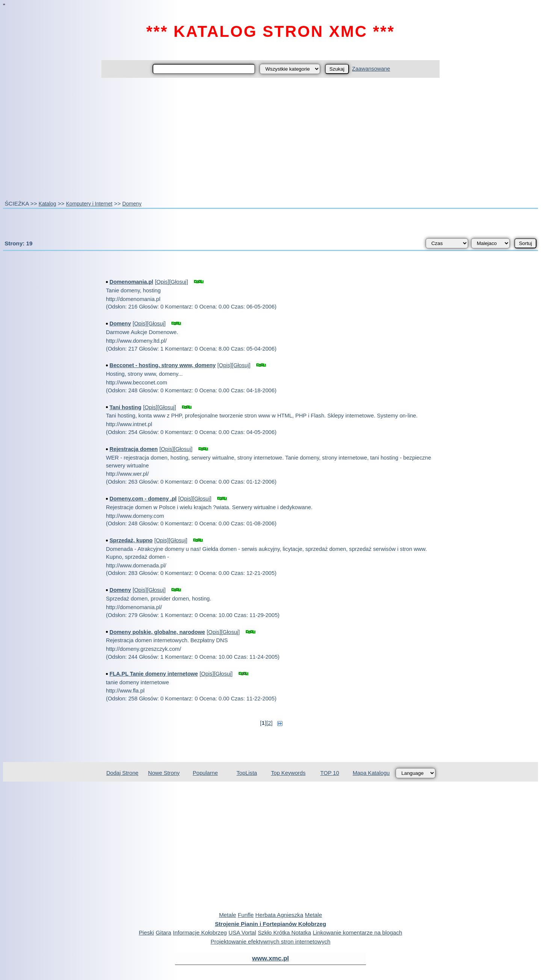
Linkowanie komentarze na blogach (357, 932)
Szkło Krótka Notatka (284, 932)
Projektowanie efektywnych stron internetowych (270, 941)
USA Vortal (242, 932)
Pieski (146, 932)
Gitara (163, 932)
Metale (228, 915)
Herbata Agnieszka (279, 915)
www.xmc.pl (270, 958)
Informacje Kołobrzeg (200, 932)
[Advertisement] (270, 139)
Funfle (246, 915)
